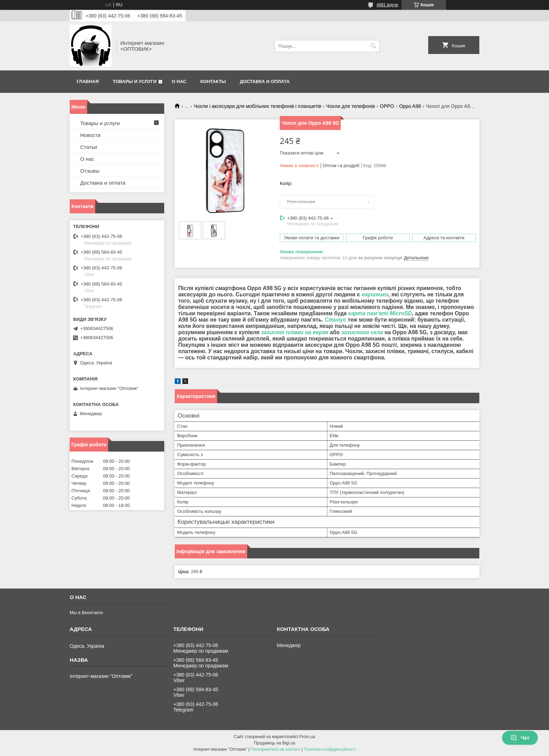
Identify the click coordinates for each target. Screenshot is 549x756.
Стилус (335, 320)
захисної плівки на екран (294, 332)
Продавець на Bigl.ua (274, 743)
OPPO (387, 106)
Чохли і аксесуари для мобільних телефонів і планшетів (258, 106)
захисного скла (362, 332)
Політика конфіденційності (330, 749)
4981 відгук (387, 5)
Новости (90, 135)
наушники (375, 294)
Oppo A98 (410, 106)
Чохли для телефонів (351, 106)
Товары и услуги (135, 81)
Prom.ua (307, 737)
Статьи (89, 147)
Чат (520, 738)
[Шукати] (373, 46)
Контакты (213, 81)
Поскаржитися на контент (276, 749)
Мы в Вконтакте (86, 613)
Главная (88, 81)
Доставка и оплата (265, 81)
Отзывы (90, 171)
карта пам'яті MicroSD (380, 313)
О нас (179, 81)
